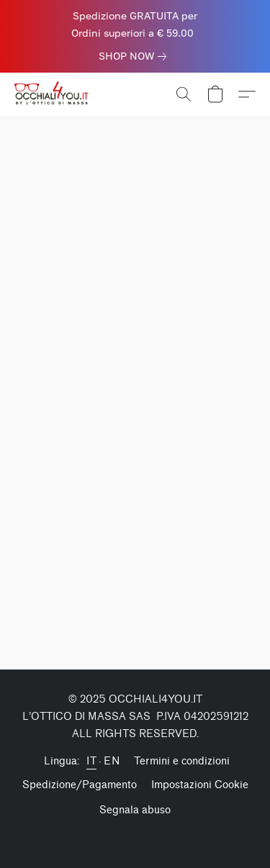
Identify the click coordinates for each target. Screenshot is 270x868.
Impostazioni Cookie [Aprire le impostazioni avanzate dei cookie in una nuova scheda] (200, 785)
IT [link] (91, 761)
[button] (55, 94)
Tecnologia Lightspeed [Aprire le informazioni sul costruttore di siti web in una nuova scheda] (135, 837)
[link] (135, 56)
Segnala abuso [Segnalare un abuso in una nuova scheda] (135, 810)
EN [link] (112, 761)
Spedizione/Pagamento (80, 785)
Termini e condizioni (182, 761)
